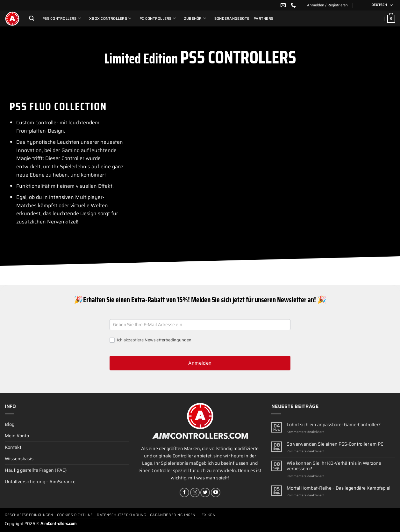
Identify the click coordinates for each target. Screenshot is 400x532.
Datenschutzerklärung (121, 515)
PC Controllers (158, 18)
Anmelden (200, 363)
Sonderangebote (232, 18)
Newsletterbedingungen (168, 340)
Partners (263, 18)
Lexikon (207, 515)
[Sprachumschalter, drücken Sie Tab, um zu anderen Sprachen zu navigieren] (380, 5)
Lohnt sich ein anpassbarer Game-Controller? (334, 425)
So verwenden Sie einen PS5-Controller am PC (335, 444)
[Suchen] (32, 18)
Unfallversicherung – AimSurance (40, 482)
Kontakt (13, 447)
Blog (10, 424)
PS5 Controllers (62, 18)
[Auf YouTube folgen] (216, 492)
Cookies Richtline (75, 515)
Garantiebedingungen (173, 515)
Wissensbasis (19, 459)
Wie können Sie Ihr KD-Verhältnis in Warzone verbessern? (334, 466)
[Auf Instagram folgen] (195, 492)
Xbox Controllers (110, 18)
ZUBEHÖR (195, 18)
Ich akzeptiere (150, 340)
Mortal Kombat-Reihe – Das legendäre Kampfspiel (339, 488)
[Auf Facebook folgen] (184, 492)
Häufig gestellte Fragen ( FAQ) (36, 470)
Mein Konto (17, 436)
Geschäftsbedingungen (29, 515)
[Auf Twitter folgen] (205, 492)
